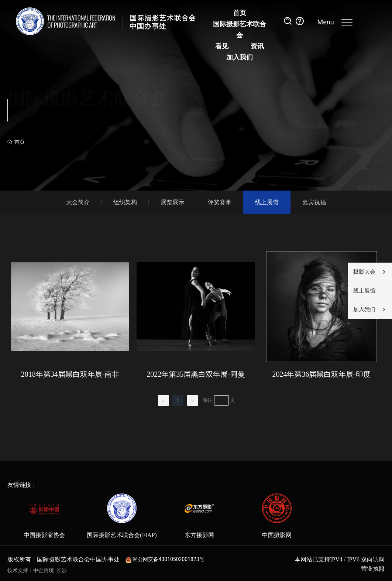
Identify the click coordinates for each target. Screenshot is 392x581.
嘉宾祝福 (314, 202)
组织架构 (125, 202)
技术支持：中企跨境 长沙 (37, 570)
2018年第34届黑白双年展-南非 (70, 374)
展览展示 (172, 202)
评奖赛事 (220, 202)
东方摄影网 (199, 535)
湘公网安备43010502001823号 (168, 559)
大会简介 (78, 202)
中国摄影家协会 (44, 535)
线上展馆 (267, 202)
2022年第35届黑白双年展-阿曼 (196, 374)
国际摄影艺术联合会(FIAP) (122, 535)
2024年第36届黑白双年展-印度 (321, 374)
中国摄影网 (277, 535)
